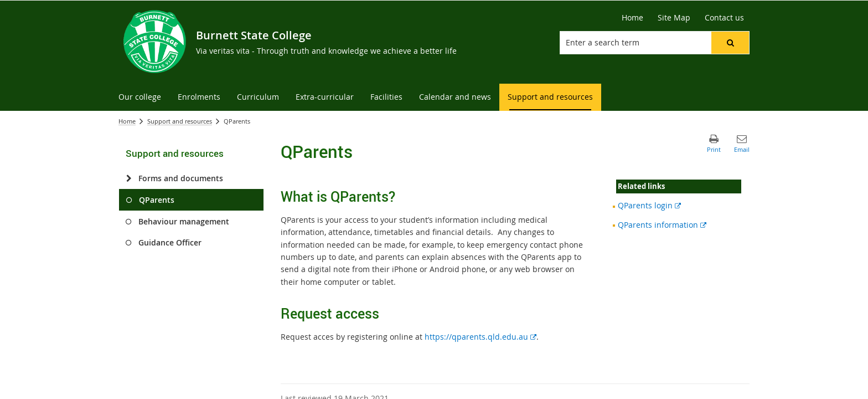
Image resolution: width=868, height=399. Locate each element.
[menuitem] (140, 97)
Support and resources (180, 121)
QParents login (649, 205)
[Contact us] (724, 18)
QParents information (662, 225)
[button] (730, 43)
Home (127, 121)
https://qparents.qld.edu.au (480, 337)
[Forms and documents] (129, 178)
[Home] (632, 18)
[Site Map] (674, 18)
